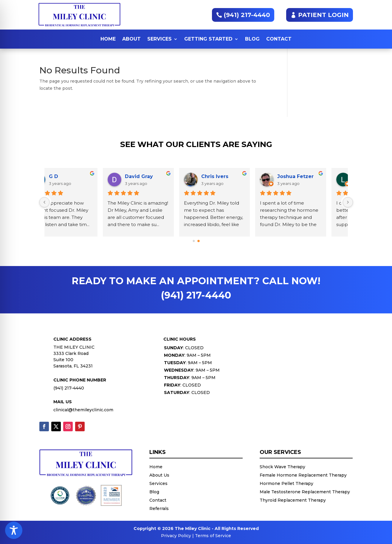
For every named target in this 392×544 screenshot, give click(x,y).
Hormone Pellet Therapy (286, 483)
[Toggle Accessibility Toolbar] (14, 530)
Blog (252, 39)
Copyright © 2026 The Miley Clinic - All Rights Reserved (196, 528)
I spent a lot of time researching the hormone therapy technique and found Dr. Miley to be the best (81, 217)
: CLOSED (184, 348)
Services (159, 39)
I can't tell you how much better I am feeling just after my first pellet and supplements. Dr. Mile (157, 217)
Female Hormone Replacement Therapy (303, 475)
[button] (194, 241)
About (131, 39)
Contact (279, 39)
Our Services (280, 452)
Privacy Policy (176, 536)
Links (158, 452)
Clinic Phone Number (80, 380)
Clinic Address (72, 339)
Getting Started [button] (208, 39)
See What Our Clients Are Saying (196, 145)
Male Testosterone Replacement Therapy (305, 492)
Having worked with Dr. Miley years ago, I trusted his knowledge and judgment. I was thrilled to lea (310, 217)
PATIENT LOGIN (323, 15)
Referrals (159, 509)
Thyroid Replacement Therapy (293, 500)
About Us (159, 475)
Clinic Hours (180, 339)
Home (108, 39)
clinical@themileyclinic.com (83, 410)
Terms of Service (213, 536)
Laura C (154, 176)
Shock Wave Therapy (282, 467)
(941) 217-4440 (247, 15)
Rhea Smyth (312, 176)
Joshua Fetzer (86, 176)
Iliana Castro (237, 176)
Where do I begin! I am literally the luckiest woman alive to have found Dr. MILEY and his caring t (231, 217)
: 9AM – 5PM (187, 355)
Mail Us (63, 402)
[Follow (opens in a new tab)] (44, 426)
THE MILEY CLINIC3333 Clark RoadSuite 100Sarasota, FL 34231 (74, 357)
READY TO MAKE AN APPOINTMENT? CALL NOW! (196, 288)
